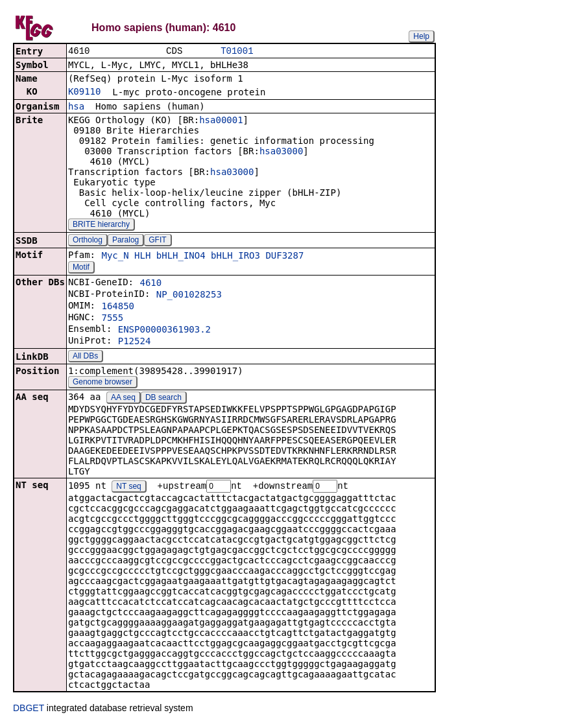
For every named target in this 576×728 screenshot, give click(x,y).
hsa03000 (281, 152)
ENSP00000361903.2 (164, 331)
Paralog (126, 241)
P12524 (135, 342)
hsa (76, 108)
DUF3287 (284, 257)
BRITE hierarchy (101, 226)
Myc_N (115, 257)
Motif (81, 268)
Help (421, 36)
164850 (118, 307)
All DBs (85, 357)
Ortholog (88, 241)
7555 (112, 319)
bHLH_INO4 (181, 257)
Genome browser (102, 383)
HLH (142, 257)
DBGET (29, 710)
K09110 (85, 93)
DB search (163, 399)
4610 (150, 284)
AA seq (123, 399)
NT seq (128, 488)
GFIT (157, 241)
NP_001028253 (189, 296)
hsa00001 (221, 121)
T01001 (237, 52)
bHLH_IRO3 (235, 257)
